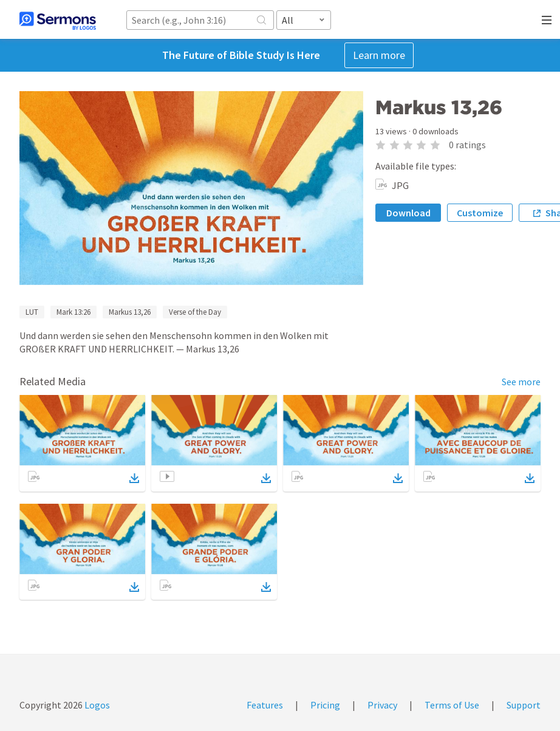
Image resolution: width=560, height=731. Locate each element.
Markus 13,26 (130, 312)
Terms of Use (452, 705)
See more (521, 382)
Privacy (382, 705)
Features (265, 705)
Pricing (325, 705)
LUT (32, 312)
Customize (480, 213)
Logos (96, 705)
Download (408, 213)
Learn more (379, 55)
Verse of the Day (195, 312)
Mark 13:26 (73, 312)
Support (524, 705)
